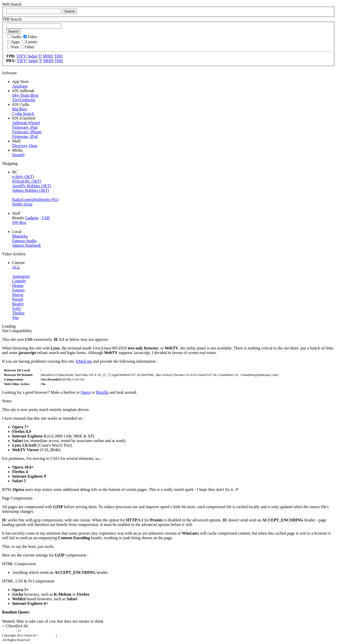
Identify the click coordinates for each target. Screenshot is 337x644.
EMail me (84, 361)
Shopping (10, 163)
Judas (32, 56)
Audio (14, 37)
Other (27, 47)
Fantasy (19, 290)
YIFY (21, 56)
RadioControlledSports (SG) (35, 200)
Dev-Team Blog (25, 95)
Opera (86, 392)
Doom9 (18, 155)
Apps (13, 42)
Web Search (12, 4)
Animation (21, 276)
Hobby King (22, 204)
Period (18, 299)
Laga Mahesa (47, 635)
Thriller (18, 313)
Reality (18, 304)
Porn (13, 47)
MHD (47, 56)
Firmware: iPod (25, 136)
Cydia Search (23, 114)
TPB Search (12, 19)
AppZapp (20, 86)
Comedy (19, 281)
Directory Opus (25, 146)
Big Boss (20, 109)
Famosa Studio (24, 241)
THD (58, 56)
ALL (16, 267)
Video (30, 37)
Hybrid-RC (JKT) (27, 181)
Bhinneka (20, 236)
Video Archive (14, 254)
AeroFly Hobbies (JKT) (32, 186)
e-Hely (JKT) (23, 177)
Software (9, 73)
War (16, 318)
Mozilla (102, 392)
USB (46, 218)
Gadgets (32, 218)
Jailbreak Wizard (26, 123)
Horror (18, 295)
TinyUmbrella (24, 100)
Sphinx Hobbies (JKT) (31, 190)
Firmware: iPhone (27, 132)
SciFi (17, 308)
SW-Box (19, 222)
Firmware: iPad (25, 127)
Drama (18, 286)
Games (30, 42)
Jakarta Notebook (26, 245)
